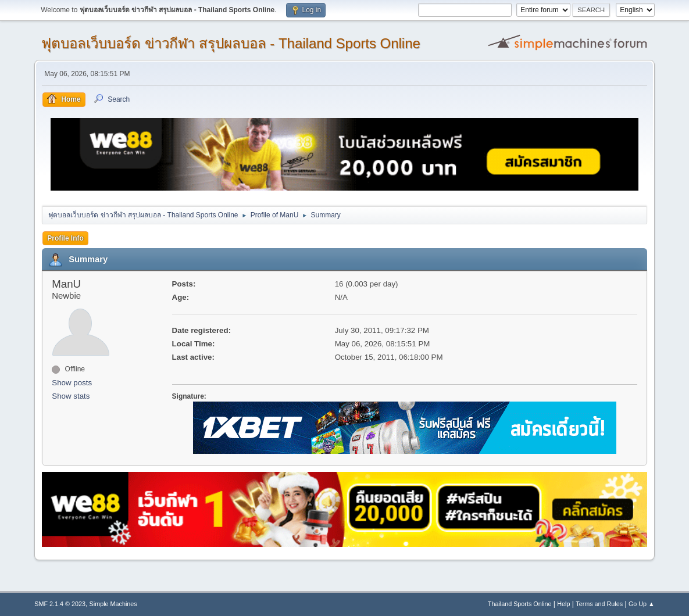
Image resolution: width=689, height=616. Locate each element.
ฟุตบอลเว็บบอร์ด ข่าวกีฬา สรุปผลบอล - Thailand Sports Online (231, 43)
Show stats (71, 396)
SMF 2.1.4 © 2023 (60, 604)
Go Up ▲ (642, 604)
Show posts (72, 383)
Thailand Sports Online (520, 604)
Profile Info (65, 238)
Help (563, 604)
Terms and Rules (599, 604)
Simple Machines (113, 604)
